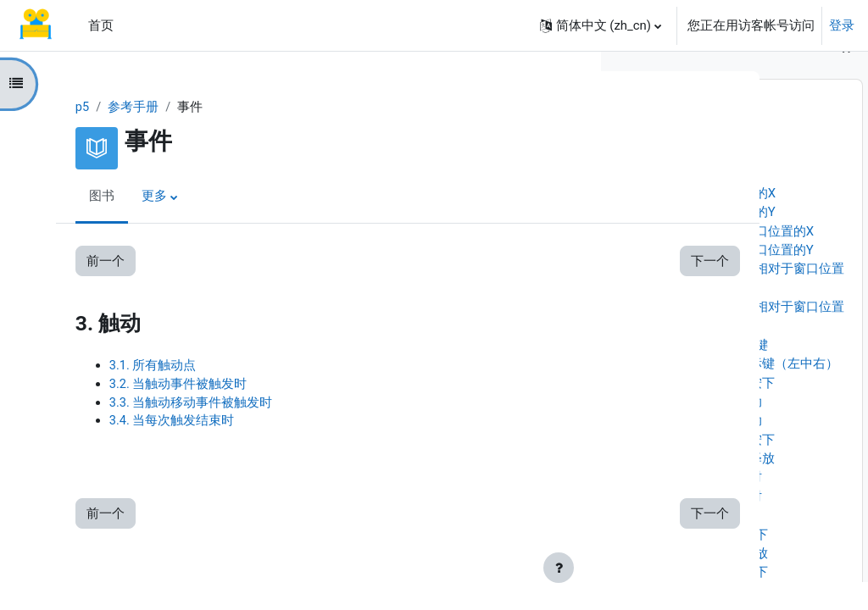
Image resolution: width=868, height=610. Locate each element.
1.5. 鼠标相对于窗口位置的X (734, 259)
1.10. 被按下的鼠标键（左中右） (746, 391)
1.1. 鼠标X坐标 (696, 183)
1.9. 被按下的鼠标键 (711, 373)
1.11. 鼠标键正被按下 (715, 411)
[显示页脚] (559, 568)
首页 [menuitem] (101, 25)
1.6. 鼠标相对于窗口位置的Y (734, 278)
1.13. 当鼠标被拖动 (708, 448)
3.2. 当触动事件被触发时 (163, 385)
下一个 (538, 261)
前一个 (90, 261)
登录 (842, 25)
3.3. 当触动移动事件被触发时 (176, 404)
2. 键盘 (640, 543)
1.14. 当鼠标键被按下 (715, 468)
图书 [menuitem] (86, 197)
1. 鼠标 (640, 164)
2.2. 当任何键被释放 (711, 581)
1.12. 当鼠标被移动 (708, 430)
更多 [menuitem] (139, 197)
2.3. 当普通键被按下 (711, 600)
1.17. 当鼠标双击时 (708, 524)
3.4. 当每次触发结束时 (157, 424)
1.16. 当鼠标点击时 (708, 506)
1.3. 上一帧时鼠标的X (715, 221)
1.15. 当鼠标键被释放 (715, 486)
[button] (601, 25)
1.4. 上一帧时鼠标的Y (715, 240)
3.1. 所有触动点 (138, 366)
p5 (67, 108)
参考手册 (119, 108)
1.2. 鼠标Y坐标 (696, 202)
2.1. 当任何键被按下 (711, 563)
